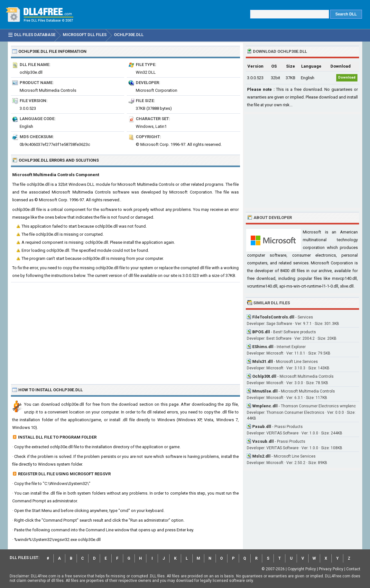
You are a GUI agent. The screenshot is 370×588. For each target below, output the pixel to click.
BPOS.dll (261, 332)
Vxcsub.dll (263, 441)
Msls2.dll (261, 456)
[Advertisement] (125, 331)
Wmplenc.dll (265, 406)
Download (347, 77)
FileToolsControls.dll (273, 317)
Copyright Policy (302, 569)
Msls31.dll (263, 361)
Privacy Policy (331, 569)
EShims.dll (263, 347)
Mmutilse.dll (265, 391)
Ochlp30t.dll (264, 376)
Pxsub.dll (262, 427)
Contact (353, 569)
